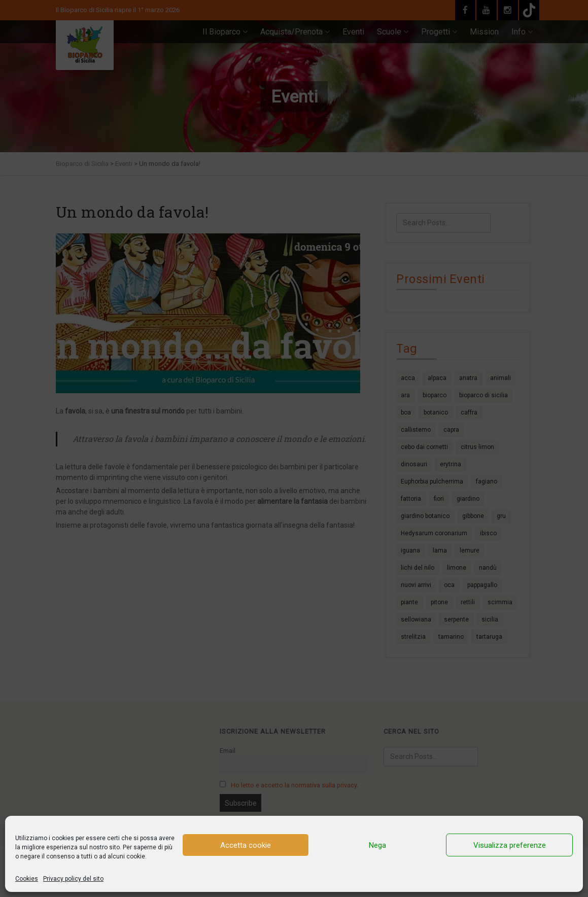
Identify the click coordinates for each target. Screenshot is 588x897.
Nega (377, 845)
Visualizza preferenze (510, 845)
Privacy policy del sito (73, 879)
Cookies (27, 879)
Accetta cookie (246, 845)
